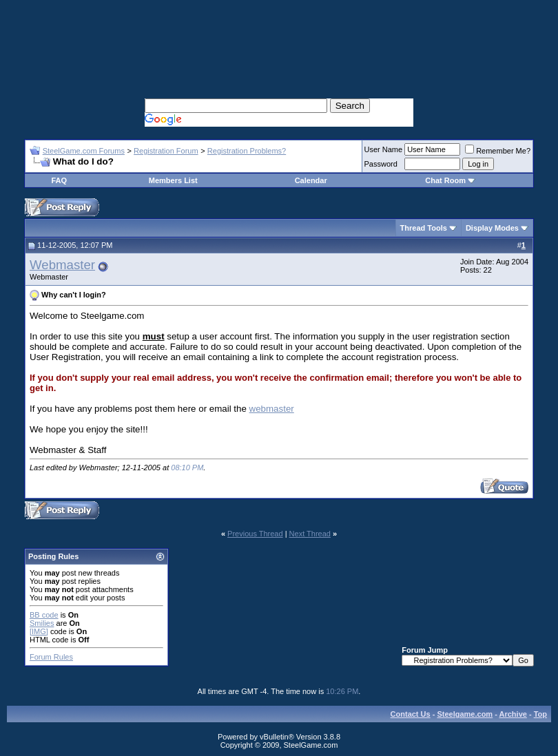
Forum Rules (51, 657)
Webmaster (62, 265)
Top (540, 714)
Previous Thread (255, 534)
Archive (513, 714)
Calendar (311, 180)
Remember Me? (498, 151)
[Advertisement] (279, 34)
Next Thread (310, 534)
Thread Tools (424, 228)
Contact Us (411, 714)
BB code (44, 615)
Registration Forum (166, 151)
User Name (384, 149)
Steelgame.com (465, 714)
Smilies (42, 623)
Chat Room (446, 180)
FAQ (59, 180)
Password (381, 164)
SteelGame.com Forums (84, 151)
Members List (173, 180)
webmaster (272, 409)
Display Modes (492, 228)
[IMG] (39, 631)
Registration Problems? (247, 151)
